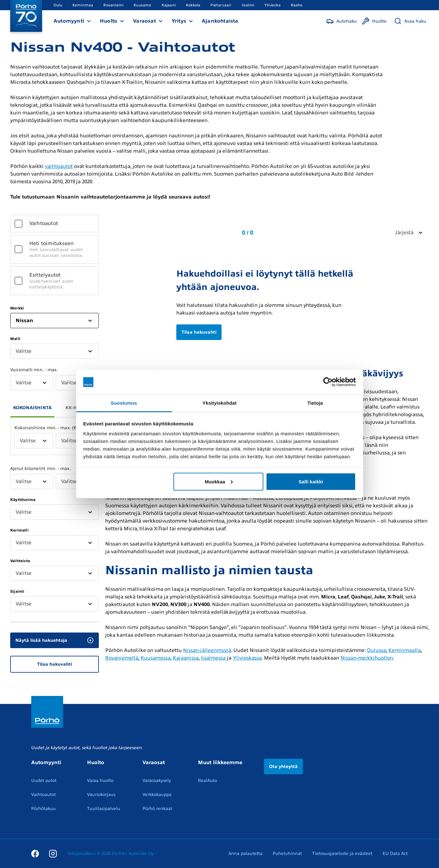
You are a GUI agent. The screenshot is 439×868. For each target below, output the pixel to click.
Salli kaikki (311, 481)
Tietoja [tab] (315, 403)
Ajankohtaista (220, 21)
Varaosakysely (157, 781)
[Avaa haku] (410, 21)
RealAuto (208, 781)
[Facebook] (35, 853)
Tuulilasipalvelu (104, 809)
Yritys (179, 21)
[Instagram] (53, 853)
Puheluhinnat (287, 854)
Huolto (109, 21)
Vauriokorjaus (101, 795)
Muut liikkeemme (220, 763)
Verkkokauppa (157, 795)
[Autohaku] (341, 21)
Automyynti (69, 21)
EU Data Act (395, 854)
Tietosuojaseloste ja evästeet (342, 854)
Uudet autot (44, 781)
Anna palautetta (245, 854)
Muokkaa (219, 481)
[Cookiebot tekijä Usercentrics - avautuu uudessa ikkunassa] (328, 382)
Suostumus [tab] (124, 403)
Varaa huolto (100, 781)
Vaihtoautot (44, 795)
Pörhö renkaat (157, 809)
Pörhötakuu (44, 809)
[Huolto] (374, 21)
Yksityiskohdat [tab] (219, 403)
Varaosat (144, 21)
